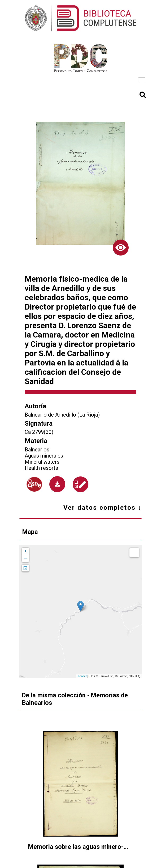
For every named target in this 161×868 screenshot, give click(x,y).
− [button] (26, 558)
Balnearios (37, 450)
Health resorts (41, 468)
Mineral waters (42, 462)
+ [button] (26, 551)
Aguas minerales (44, 456)
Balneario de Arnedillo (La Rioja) (62, 415)
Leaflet (82, 676)
